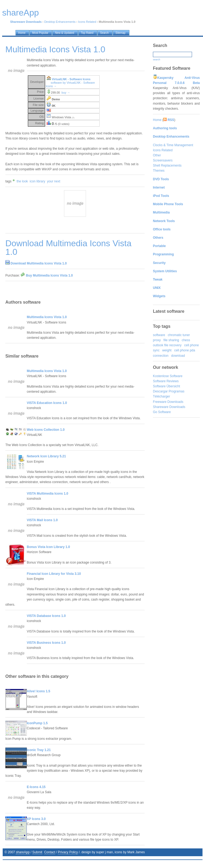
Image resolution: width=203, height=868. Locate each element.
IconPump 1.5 (37, 723)
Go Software (162, 412)
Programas (177, 391)
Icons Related (87, 22)
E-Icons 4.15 (36, 787)
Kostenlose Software (168, 376)
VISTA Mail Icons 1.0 (42, 520)
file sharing (171, 340)
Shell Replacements (167, 165)
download (178, 356)
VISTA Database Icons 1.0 (46, 616)
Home (157, 120)
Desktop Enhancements (60, 22)
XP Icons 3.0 (36, 819)
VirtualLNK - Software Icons (71, 79)
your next (53, 181)
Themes (159, 171)
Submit (37, 852)
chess (186, 340)
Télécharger (161, 396)
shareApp (23, 852)
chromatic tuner (179, 335)
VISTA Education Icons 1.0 (47, 403)
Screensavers (163, 160)
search (157, 60)
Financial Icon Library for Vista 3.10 (54, 574)
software (159, 335)
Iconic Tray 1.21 (39, 750)
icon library (37, 181)
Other (157, 155)
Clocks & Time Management (173, 145)
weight (167, 350)
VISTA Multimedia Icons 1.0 (48, 494)
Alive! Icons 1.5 (38, 691)
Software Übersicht (166, 386)
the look (22, 181)
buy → (66, 93)
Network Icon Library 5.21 (46, 456)
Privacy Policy (68, 852)
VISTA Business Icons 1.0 (46, 643)
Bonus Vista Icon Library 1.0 (48, 547)
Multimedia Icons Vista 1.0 (47, 317)
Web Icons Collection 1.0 (46, 430)
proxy (157, 340)
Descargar (160, 391)
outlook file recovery (167, 345)
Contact (50, 852)
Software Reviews (166, 381)
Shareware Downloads (169, 407)
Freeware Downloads (168, 402)
